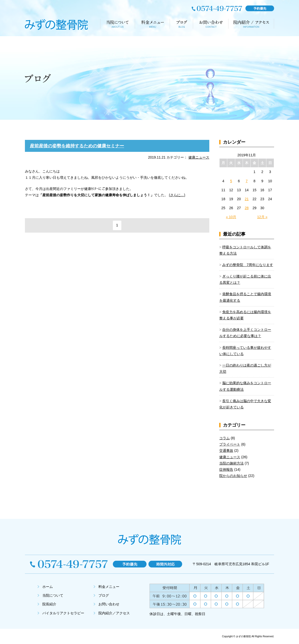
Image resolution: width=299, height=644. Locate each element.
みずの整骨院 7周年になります (248, 265)
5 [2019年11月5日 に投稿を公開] (231, 181)
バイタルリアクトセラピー (63, 613)
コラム (224, 438)
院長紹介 (49, 604)
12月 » (262, 217)
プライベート (230, 444)
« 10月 (231, 217)
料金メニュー (109, 587)
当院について (53, 595)
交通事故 (226, 451)
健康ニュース (199, 157)
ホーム (48, 587)
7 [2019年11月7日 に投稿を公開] (247, 181)
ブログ (104, 595)
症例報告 (226, 469)
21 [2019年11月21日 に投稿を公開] (247, 199)
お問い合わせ (109, 604)
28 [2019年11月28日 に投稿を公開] (247, 208)
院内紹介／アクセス (114, 613)
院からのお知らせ (233, 476)
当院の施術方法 (231, 463)
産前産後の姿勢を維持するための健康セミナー (77, 146)
